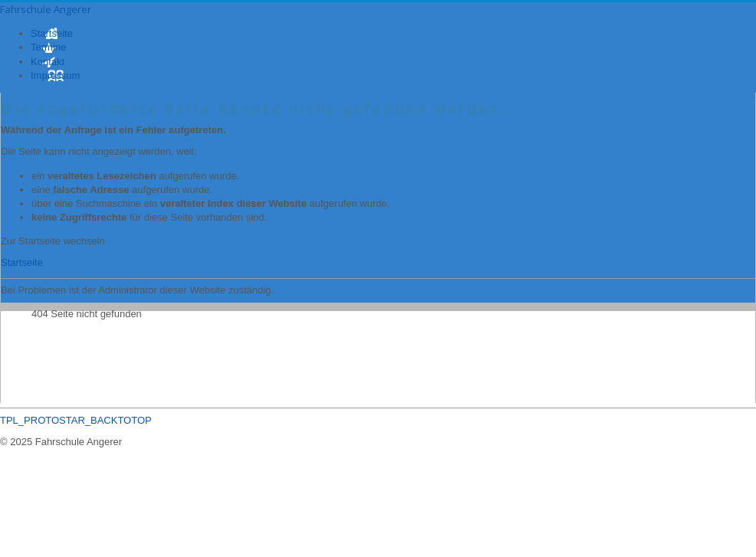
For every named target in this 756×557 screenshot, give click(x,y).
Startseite (52, 33)
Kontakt (48, 62)
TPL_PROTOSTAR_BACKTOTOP (76, 420)
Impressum (55, 75)
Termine (48, 47)
